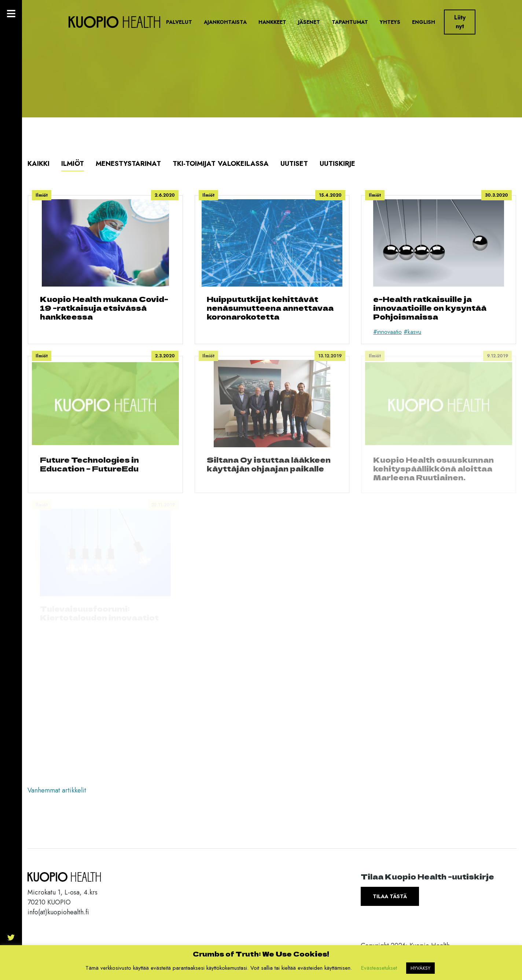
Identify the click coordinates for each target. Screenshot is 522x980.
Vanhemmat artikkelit (57, 790)
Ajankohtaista (225, 22)
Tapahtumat (350, 22)
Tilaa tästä (390, 896)
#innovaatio (387, 332)
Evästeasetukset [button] (379, 968)
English (424, 22)
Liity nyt (460, 22)
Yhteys (390, 22)
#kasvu (412, 332)
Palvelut (179, 22)
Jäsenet (309, 22)
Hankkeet (272, 22)
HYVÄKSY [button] (420, 968)
